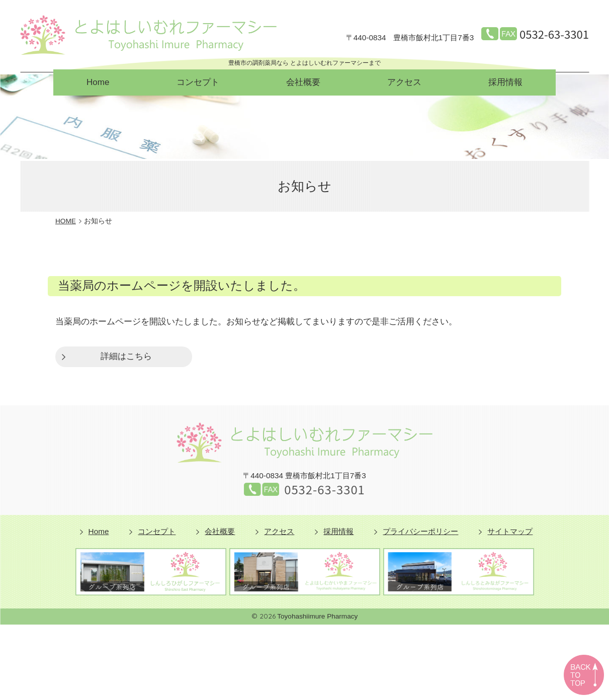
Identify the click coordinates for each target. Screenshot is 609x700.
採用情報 (505, 82)
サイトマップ (510, 531)
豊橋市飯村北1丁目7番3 (410, 38)
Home (98, 82)
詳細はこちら (126, 356)
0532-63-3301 (554, 34)
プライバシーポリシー (420, 531)
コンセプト (198, 82)
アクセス (404, 82)
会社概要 (303, 82)
